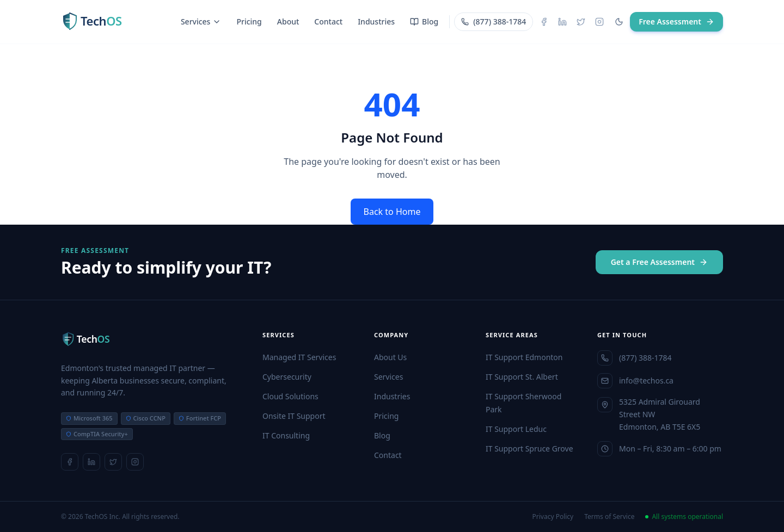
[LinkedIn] (562, 22)
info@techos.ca (635, 381)
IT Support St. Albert (522, 377)
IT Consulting (286, 435)
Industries (376, 21)
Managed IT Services (299, 357)
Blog (424, 21)
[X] (581, 22)
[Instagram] (599, 22)
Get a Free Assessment (659, 262)
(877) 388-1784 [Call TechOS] (494, 21)
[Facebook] (544, 22)
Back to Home (392, 212)
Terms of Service (609, 517)
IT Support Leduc (516, 429)
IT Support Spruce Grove (529, 449)
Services (201, 21)
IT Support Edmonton (524, 357)
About (288, 21)
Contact (328, 21)
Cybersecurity (287, 377)
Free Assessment (676, 21)
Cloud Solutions (290, 396)
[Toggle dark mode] (619, 22)
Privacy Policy (553, 517)
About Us (390, 357)
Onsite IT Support (294, 416)
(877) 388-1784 (635, 358)
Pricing (249, 21)
